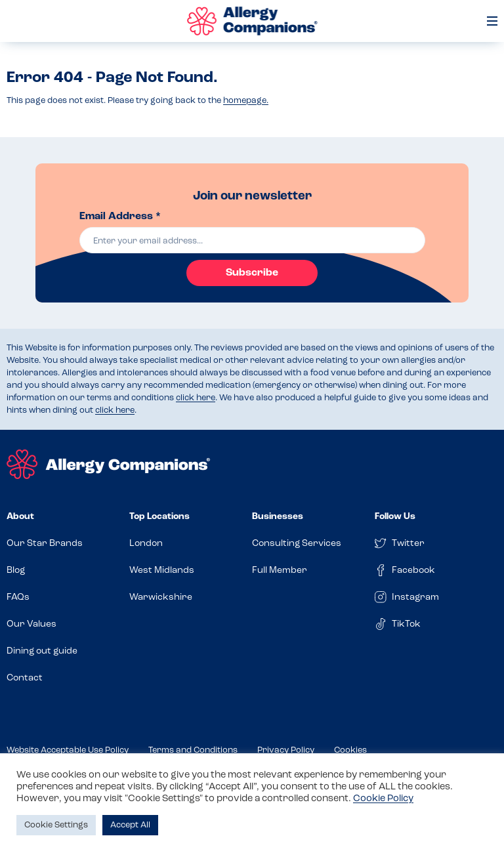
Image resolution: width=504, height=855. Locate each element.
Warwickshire (161, 597)
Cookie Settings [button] (56, 825)
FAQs (18, 597)
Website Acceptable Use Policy (68, 750)
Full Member (280, 571)
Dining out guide (42, 651)
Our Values (31, 624)
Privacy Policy (286, 750)
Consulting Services (297, 544)
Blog (16, 571)
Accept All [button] (130, 825)
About (20, 517)
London (146, 544)
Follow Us (395, 517)
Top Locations (159, 517)
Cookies (350, 750)
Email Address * (120, 217)
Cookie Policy (383, 799)
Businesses (278, 517)
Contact (25, 678)
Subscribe (252, 273)
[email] (252, 240)
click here (196, 398)
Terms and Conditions (193, 750)
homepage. (246, 101)
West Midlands (162, 571)
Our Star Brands (45, 544)
